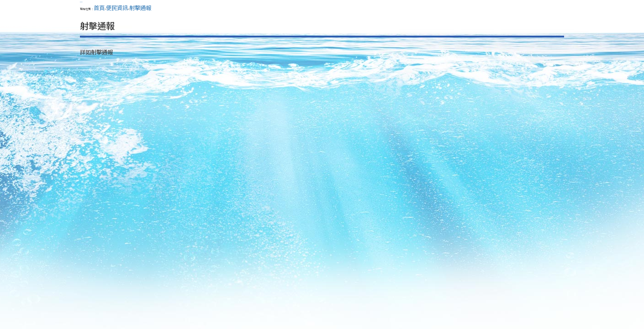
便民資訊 (117, 8)
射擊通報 (140, 8)
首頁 (99, 8)
